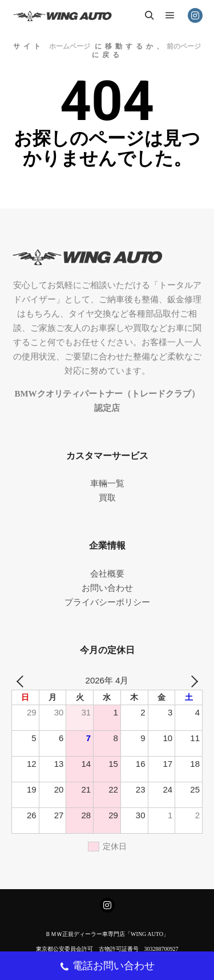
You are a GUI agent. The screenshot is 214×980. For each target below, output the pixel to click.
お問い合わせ (107, 588)
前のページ (184, 46)
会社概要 (107, 574)
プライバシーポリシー (107, 602)
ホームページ (70, 46)
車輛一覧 (107, 483)
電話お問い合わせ (107, 967)
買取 (107, 498)
